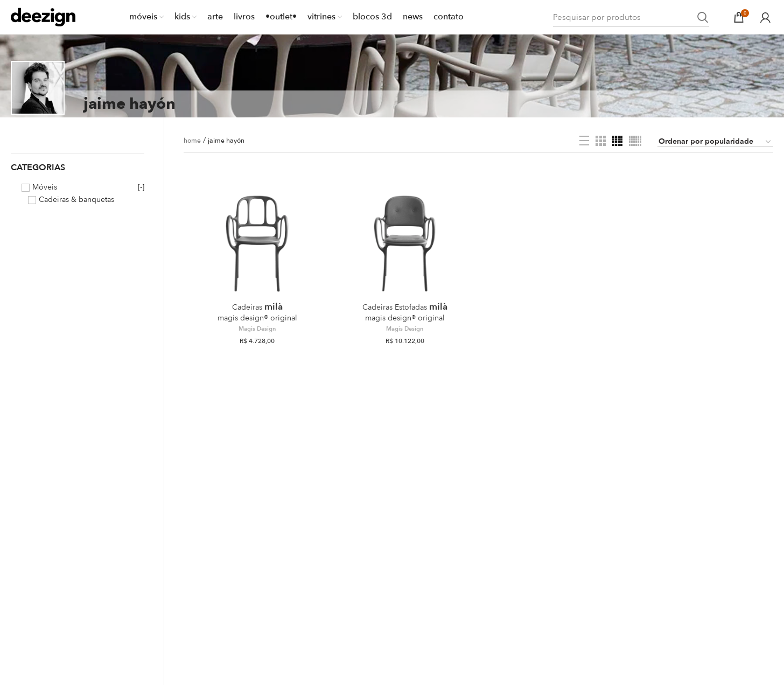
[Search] (631, 18)
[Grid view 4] (617, 141)
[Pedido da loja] (715, 142)
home (192, 141)
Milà (257, 312)
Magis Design (257, 329)
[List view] (584, 141)
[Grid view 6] (635, 141)
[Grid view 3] (601, 141)
